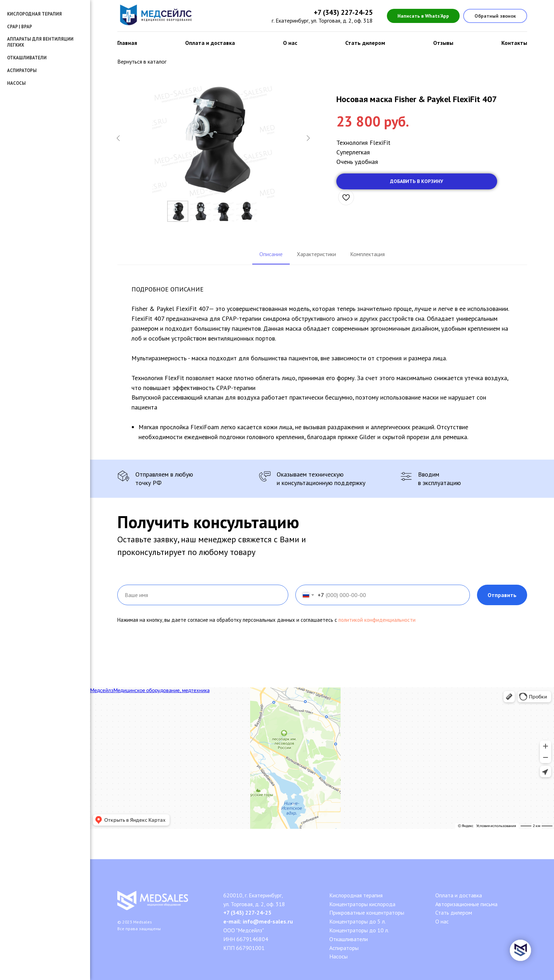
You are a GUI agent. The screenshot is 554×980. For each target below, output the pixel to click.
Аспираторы (22, 70)
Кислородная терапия (356, 895)
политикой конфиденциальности (377, 620)
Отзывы (443, 43)
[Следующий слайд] (308, 138)
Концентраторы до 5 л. (358, 921)
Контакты (514, 43)
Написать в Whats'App (423, 16)
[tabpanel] (322, 362)
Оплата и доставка (210, 43)
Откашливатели (349, 939)
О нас (290, 43)
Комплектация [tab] (367, 254)
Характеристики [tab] (316, 254)
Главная (127, 43)
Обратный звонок (495, 16)
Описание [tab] (271, 254)
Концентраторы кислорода (362, 904)
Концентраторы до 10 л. (359, 930)
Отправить (502, 595)
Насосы (16, 83)
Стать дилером (365, 43)
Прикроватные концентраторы (367, 913)
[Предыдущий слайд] (118, 138)
